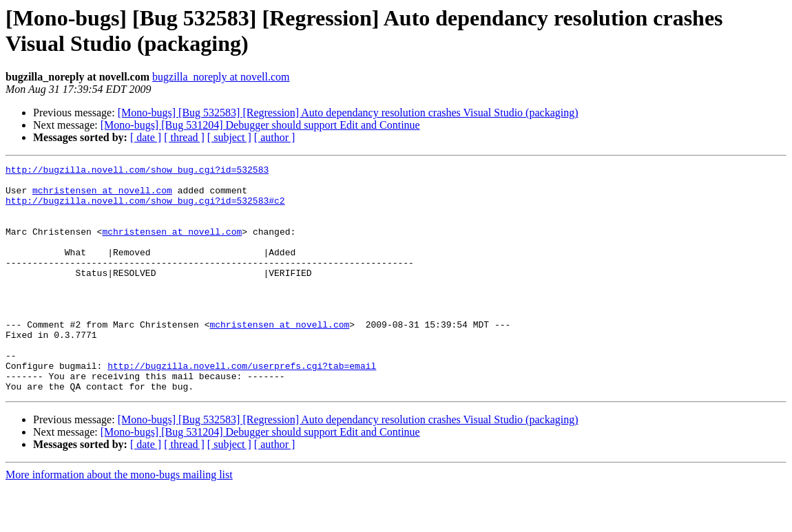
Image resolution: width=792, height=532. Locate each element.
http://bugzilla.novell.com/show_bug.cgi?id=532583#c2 (145, 209)
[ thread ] (184, 137)
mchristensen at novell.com (102, 196)
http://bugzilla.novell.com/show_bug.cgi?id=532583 (137, 171)
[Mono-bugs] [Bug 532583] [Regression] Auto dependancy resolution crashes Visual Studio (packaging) (348, 113)
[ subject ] (229, 137)
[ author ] (275, 137)
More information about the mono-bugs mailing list (119, 520)
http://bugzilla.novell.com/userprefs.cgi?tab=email (242, 407)
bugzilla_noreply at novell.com (221, 77)
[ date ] (146, 137)
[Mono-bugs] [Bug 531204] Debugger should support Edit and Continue (260, 125)
